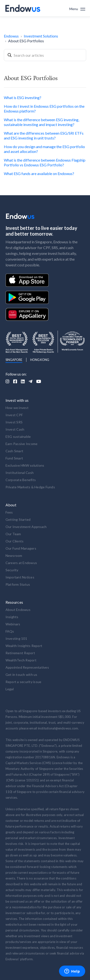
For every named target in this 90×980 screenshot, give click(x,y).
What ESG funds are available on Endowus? (39, 173)
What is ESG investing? (23, 97)
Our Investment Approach (26, 527)
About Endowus (18, 610)
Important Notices (20, 577)
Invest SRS (14, 422)
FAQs (10, 631)
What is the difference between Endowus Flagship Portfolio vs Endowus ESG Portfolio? (45, 162)
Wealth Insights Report (24, 646)
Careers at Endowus (21, 563)
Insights (12, 617)
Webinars (13, 624)
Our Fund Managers (21, 548)
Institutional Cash (20, 473)
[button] (77, 8)
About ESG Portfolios (26, 41)
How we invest (17, 408)
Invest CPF (14, 415)
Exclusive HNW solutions (25, 465)
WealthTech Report (21, 660)
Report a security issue (24, 682)
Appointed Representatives (27, 667)
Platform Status (18, 584)
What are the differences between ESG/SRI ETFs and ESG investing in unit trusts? (44, 135)
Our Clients (15, 541)
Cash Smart (15, 451)
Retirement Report (20, 653)
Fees (9, 512)
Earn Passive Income (22, 444)
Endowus (11, 36)
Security (12, 570)
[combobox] (45, 55)
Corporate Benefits (21, 480)
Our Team (13, 534)
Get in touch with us (21, 675)
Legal (10, 689)
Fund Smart (14, 458)
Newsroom (14, 556)
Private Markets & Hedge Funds (30, 487)
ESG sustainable (18, 437)
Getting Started (18, 519)
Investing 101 (16, 638)
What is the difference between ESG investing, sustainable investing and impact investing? (42, 122)
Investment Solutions (41, 36)
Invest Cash (15, 429)
